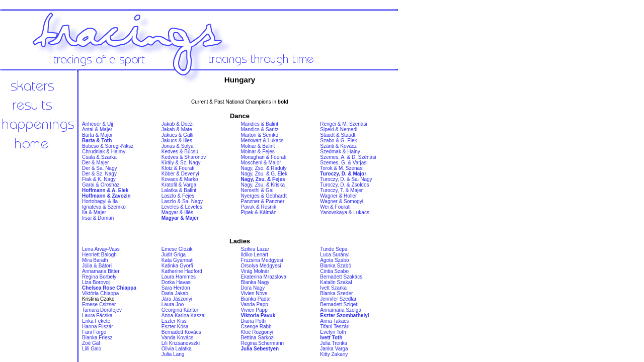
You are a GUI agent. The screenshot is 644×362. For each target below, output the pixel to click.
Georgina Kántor (180, 310)
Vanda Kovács (178, 338)
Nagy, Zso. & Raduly (264, 168)
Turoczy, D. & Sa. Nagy (346, 179)
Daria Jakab (175, 293)
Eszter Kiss (174, 321)
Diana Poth (253, 321)
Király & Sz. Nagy (181, 163)
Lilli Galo (92, 349)
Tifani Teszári (335, 327)
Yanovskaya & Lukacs (345, 212)
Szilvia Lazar (255, 249)
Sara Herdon (176, 288)
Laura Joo (173, 304)
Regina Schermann (263, 343)
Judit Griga (174, 255)
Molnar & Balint (258, 146)
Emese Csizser (99, 304)
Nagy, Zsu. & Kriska (263, 185)
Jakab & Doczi (178, 124)
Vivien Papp (254, 310)
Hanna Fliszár (98, 327)
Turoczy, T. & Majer (341, 190)
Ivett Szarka (333, 288)
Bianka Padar (256, 299)
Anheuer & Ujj (98, 124)
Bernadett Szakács (341, 277)
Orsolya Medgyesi (261, 266)
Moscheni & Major (261, 163)
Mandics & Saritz (260, 129)
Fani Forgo (94, 332)
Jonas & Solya (178, 146)
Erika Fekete (96, 321)
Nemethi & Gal (257, 190)
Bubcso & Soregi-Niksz (108, 146)
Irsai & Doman (98, 218)
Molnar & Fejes (258, 152)
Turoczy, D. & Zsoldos (344, 185)
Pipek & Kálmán (259, 212)
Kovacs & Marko (180, 179)
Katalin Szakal (336, 282)
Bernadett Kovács (181, 332)
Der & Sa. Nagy (99, 168)
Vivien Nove (254, 293)
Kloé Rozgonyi (257, 332)
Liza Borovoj (96, 282)
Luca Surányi (335, 255)
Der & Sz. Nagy (99, 174)
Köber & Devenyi (180, 174)
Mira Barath (95, 260)
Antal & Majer (97, 129)
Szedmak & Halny (340, 152)
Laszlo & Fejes (178, 196)
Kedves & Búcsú (180, 152)
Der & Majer (95, 163)
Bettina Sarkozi (258, 338)
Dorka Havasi (177, 282)
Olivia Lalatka (177, 349)
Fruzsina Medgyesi (262, 260)
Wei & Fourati (335, 207)
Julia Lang (173, 354)
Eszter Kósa (175, 327)
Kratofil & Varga (179, 185)
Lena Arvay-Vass (101, 249)
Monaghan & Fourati (264, 157)
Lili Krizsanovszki (181, 343)
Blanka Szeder (336, 293)
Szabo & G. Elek (338, 141)
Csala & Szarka (99, 157)
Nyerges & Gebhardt (264, 196)
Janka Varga (334, 349)
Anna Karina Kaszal (184, 315)
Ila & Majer (94, 212)
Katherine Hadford (182, 271)
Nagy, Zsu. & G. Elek (264, 174)
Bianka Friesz (97, 338)
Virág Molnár (255, 271)
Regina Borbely (99, 277)
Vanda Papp (255, 304)
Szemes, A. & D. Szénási (348, 157)
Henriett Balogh (99, 255)
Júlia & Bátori (97, 266)
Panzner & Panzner (263, 201)
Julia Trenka (334, 343)
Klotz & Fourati (178, 168)
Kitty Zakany (334, 354)
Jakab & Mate (177, 129)
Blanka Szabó (336, 266)
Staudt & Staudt (338, 135)
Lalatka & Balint (179, 190)
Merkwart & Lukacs (262, 141)
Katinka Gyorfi (177, 266)
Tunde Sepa (334, 249)
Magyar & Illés (177, 212)
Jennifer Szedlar (338, 299)
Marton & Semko (260, 135)
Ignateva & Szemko (104, 207)
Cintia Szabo (334, 271)
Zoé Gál (91, 343)
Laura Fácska (97, 315)
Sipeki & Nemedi (339, 129)
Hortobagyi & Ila (100, 201)
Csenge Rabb (256, 327)
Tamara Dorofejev (102, 310)
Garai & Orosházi (101, 185)
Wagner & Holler (338, 196)
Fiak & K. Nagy (99, 179)
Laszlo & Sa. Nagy (182, 201)
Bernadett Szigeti (339, 304)
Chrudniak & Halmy (104, 152)
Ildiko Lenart (255, 255)
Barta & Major (97, 135)
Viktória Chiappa (100, 293)
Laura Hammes (179, 277)
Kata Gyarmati (178, 260)
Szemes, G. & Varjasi (344, 163)
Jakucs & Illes (177, 141)
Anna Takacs (334, 321)
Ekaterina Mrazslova (264, 277)
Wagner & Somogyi (342, 201)
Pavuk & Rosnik (259, 207)
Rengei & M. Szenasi (343, 124)
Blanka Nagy (255, 282)
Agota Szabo (334, 260)
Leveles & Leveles (182, 207)
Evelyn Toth (333, 332)
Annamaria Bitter (101, 271)
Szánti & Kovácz (338, 146)
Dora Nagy (253, 288)
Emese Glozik (177, 249)
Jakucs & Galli (177, 135)
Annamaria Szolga (341, 310)
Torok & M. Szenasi (342, 168)
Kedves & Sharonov (184, 157)
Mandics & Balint (260, 124)
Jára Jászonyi (177, 299)
